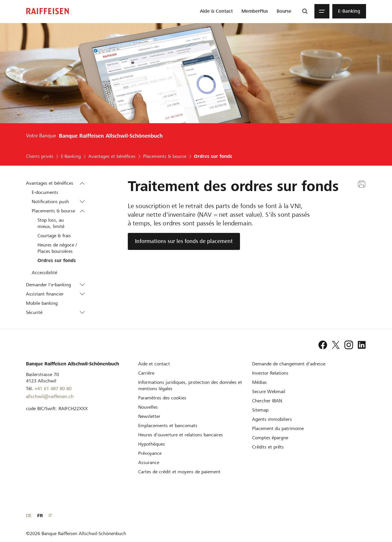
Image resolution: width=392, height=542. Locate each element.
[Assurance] (149, 462)
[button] (82, 183)
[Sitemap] (260, 410)
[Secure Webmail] (269, 391)
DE (343, 516)
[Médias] (259, 382)
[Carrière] (146, 373)
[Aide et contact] (154, 364)
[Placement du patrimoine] (278, 428)
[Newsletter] (149, 416)
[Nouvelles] (148, 407)
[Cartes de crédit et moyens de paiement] (179, 472)
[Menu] (322, 11)
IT (364, 516)
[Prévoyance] (150, 453)
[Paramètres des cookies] (162, 398)
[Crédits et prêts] (268, 447)
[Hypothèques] (152, 444)
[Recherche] (305, 11)
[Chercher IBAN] (267, 401)
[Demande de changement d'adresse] (289, 364)
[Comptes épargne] (270, 438)
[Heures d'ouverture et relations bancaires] (181, 435)
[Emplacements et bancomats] (168, 426)
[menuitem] (216, 11)
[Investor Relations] (270, 373)
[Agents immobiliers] (272, 419)
